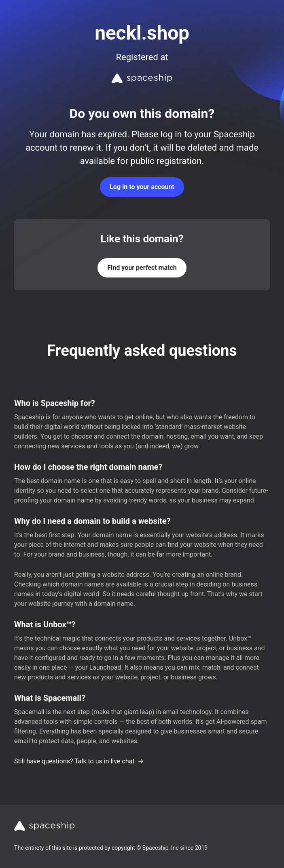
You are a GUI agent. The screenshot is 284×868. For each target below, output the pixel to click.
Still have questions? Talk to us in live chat (79, 761)
